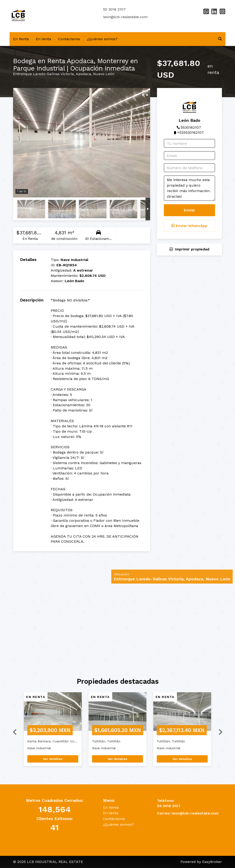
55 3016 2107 (114, 9)
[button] (13, 731)
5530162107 (191, 127)
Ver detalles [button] (53, 759)
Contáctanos (69, 39)
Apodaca (83, 74)
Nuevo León (104, 74)
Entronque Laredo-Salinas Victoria (43, 74)
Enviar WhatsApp (189, 226)
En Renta (21, 39)
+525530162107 (190, 132)
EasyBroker (212, 862)
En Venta (43, 39)
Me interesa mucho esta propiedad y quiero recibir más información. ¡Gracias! (189, 188)
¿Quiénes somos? (102, 39)
